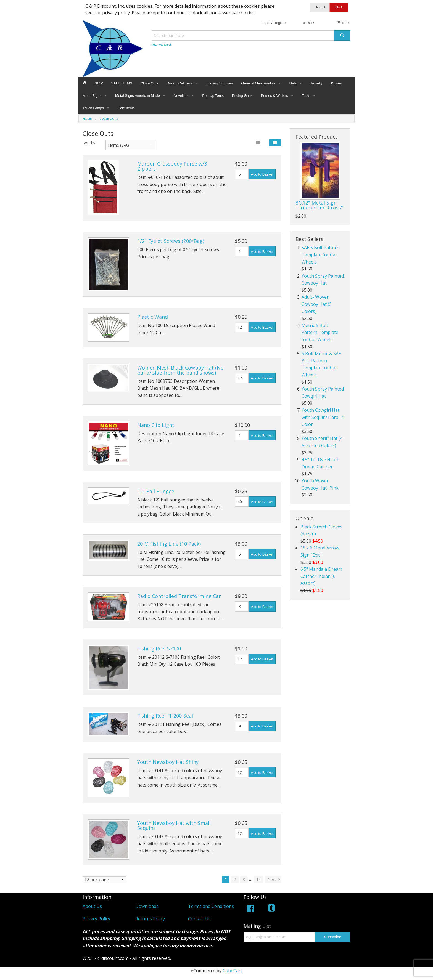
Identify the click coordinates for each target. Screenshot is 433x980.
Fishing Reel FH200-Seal (165, 716)
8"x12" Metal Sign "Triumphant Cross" (319, 205)
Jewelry (316, 83)
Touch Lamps (93, 108)
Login (266, 23)
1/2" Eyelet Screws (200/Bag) (171, 241)
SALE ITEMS (122, 83)
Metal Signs (92, 96)
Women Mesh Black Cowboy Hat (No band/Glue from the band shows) (180, 370)
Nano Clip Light (156, 425)
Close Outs (149, 83)
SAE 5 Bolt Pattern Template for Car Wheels (320, 255)
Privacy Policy (96, 919)
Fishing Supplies (220, 83)
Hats (293, 83)
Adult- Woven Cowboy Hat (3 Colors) (317, 304)
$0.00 (344, 23)
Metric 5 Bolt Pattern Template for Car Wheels (320, 332)
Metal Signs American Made (138, 96)
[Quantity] (242, 174)
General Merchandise (258, 83)
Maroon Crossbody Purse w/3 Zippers (172, 166)
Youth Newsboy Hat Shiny (168, 762)
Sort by (89, 143)
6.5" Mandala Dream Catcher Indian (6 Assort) (321, 576)
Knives (336, 83)
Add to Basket (262, 174)
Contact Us (199, 919)
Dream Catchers (180, 83)
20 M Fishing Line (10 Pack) (169, 544)
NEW (99, 83)
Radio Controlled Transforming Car (179, 596)
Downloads (147, 906)
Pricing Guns (242, 96)
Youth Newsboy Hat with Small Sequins (174, 825)
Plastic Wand (153, 317)
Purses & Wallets (274, 96)
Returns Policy (150, 919)
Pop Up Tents (213, 96)
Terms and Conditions (211, 906)
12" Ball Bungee (156, 491)
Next (274, 879)
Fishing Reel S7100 (159, 649)
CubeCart (232, 971)
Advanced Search (162, 45)
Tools (306, 96)
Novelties (181, 96)
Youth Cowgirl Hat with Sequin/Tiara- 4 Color (323, 417)
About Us (92, 906)
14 (258, 879)
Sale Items (126, 108)
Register (280, 23)
